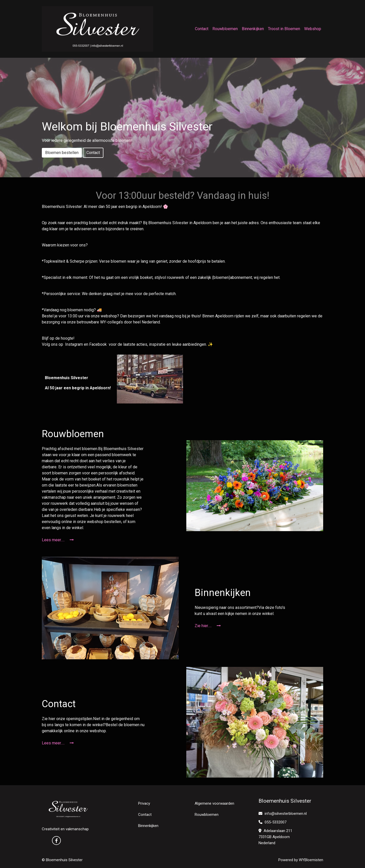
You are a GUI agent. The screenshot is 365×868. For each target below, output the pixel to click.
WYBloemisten (311, 860)
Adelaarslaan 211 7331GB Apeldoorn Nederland (275, 837)
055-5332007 (272, 822)
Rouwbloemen (225, 29)
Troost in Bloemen (284, 29)
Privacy (144, 803)
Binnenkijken (253, 29)
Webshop (313, 29)
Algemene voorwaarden (214, 803)
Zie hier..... (208, 626)
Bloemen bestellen (62, 153)
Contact (202, 29)
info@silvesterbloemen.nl (283, 814)
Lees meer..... (58, 540)
